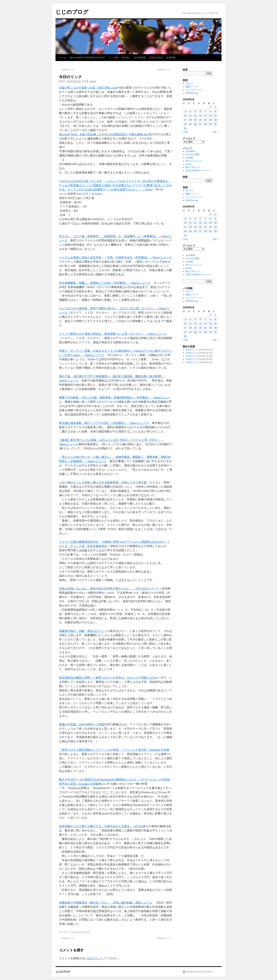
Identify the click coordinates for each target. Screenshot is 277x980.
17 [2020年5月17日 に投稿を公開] (185, 120)
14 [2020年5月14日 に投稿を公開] (205, 116)
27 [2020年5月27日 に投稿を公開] (200, 124)
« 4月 (185, 132)
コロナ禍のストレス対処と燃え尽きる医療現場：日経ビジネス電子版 (103, 482)
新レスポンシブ (193, 167)
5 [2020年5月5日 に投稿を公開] (195, 111)
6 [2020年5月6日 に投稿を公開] (200, 111)
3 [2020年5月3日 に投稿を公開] (185, 111)
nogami (93, 81)
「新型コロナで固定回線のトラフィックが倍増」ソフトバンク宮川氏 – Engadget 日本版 (114, 750)
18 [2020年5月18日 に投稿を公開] (190, 120)
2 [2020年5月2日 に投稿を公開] (215, 107)
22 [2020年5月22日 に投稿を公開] (210, 120)
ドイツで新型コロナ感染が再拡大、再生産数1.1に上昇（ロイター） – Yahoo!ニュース (113, 334)
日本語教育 (140, 58)
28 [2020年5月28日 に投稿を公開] (205, 124)
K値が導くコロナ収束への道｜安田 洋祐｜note (88, 88)
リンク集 (113, 58)
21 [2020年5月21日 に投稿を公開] (205, 120)
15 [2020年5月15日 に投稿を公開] (210, 116)
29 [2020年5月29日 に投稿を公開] (210, 124)
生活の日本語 (156, 58)
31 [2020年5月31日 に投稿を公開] (185, 128)
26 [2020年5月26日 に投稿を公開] (195, 124)
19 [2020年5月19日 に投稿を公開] (195, 120)
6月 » (215, 132)
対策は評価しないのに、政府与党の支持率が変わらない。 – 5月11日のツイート (109, 589)
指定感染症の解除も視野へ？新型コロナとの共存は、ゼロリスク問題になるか (108, 678)
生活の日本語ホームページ (198, 170)
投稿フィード (192, 87)
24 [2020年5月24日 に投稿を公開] (185, 124)
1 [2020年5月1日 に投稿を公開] (210, 107)
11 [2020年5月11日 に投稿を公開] (190, 116)
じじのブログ (72, 12)
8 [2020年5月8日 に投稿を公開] (210, 111)
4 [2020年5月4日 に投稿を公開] (190, 111)
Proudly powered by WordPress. (200, 972)
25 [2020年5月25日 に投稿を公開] (190, 124)
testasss (189, 164)
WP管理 (189, 158)
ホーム (63, 58)
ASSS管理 (190, 151)
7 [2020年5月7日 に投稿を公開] (205, 111)
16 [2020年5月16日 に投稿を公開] (215, 116)
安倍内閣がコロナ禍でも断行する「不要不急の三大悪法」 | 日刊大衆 (102, 826)
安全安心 (126, 58)
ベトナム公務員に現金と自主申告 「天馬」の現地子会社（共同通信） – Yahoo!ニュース (115, 257)
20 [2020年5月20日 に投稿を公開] (200, 120)
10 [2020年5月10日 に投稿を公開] (185, 116)
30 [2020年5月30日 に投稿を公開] (215, 124)
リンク (74, 932)
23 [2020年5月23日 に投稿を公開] (215, 120)
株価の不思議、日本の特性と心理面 (82, 724)
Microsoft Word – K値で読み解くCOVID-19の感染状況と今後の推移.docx (104, 134)
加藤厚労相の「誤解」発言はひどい (82, 631)
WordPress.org (192, 93)
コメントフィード (194, 90)
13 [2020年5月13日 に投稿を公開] (200, 116)
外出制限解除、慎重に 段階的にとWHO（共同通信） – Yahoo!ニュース (105, 283)
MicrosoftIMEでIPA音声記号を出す (87, 58)
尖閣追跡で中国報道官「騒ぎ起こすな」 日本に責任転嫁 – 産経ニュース (106, 903)
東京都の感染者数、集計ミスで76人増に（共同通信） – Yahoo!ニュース (104, 423)
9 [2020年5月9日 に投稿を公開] (215, 111)
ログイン (96, 958)
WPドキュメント (193, 161)
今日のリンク (67, 70)
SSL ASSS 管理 (192, 155)
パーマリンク (84, 932)
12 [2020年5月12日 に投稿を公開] (195, 116)
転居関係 (171, 58)
